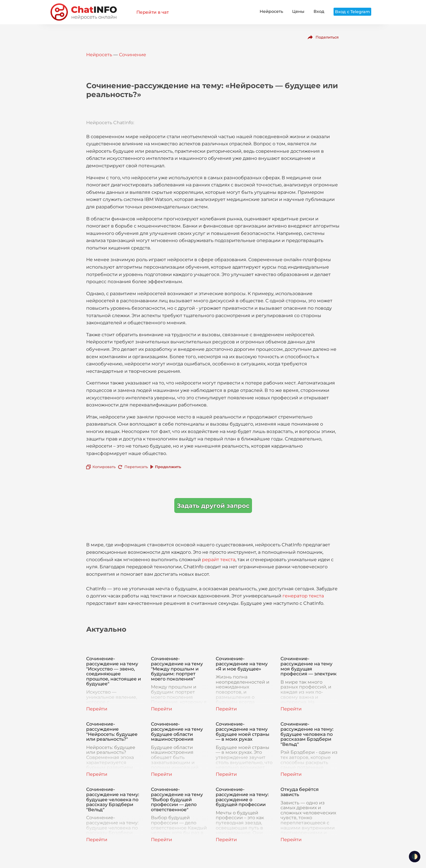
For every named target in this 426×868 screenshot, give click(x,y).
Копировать (104, 467)
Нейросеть (271, 11)
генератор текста (303, 596)
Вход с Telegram (352, 12)
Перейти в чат (153, 12)
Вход (319, 11)
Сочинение (133, 55)
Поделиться (327, 37)
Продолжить (168, 467)
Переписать (136, 467)
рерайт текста (219, 560)
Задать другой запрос (213, 506)
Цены (298, 11)
